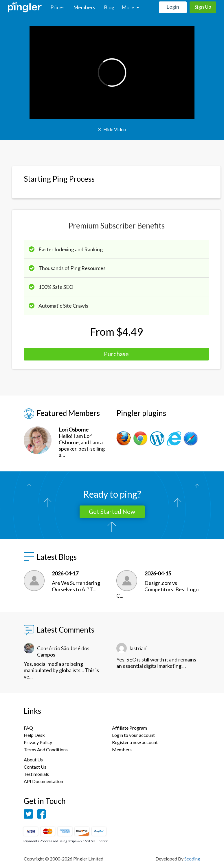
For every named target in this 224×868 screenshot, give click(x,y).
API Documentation (43, 781)
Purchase (116, 354)
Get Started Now (112, 511)
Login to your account (133, 735)
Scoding (192, 859)
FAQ (28, 728)
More (130, 7)
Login (173, 7)
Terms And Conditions (46, 749)
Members (84, 7)
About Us (33, 760)
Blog (109, 7)
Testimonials (36, 774)
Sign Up (203, 7)
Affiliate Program (130, 728)
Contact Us (35, 767)
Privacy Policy (38, 742)
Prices (57, 7)
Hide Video (112, 129)
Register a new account (135, 742)
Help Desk (34, 735)
